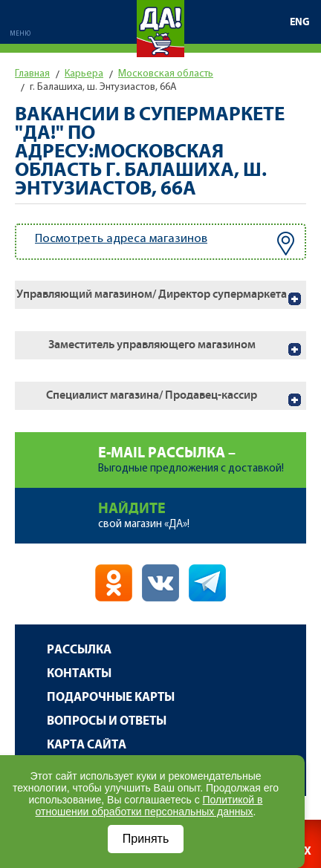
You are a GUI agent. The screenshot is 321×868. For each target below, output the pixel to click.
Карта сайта (87, 745)
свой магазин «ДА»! (202, 509)
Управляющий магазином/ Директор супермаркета (152, 294)
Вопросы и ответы (107, 721)
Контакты (79, 674)
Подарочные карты (111, 698)
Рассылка (79, 650)
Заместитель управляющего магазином (152, 345)
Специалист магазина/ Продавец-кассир (152, 395)
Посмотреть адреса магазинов (165, 244)
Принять (146, 839)
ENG (300, 22)
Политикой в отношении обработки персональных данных (149, 806)
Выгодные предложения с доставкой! (202, 453)
